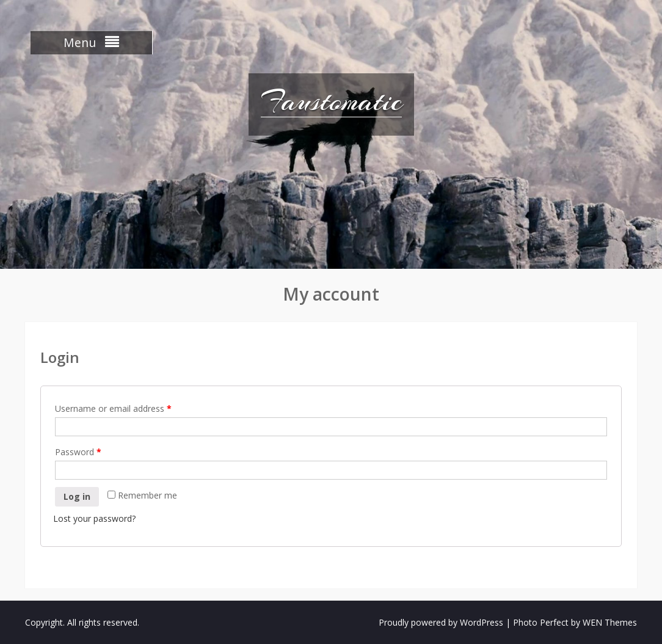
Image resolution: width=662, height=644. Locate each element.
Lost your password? (94, 518)
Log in (77, 496)
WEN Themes (610, 622)
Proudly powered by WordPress (441, 622)
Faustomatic (331, 101)
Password (78, 452)
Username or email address (113, 408)
